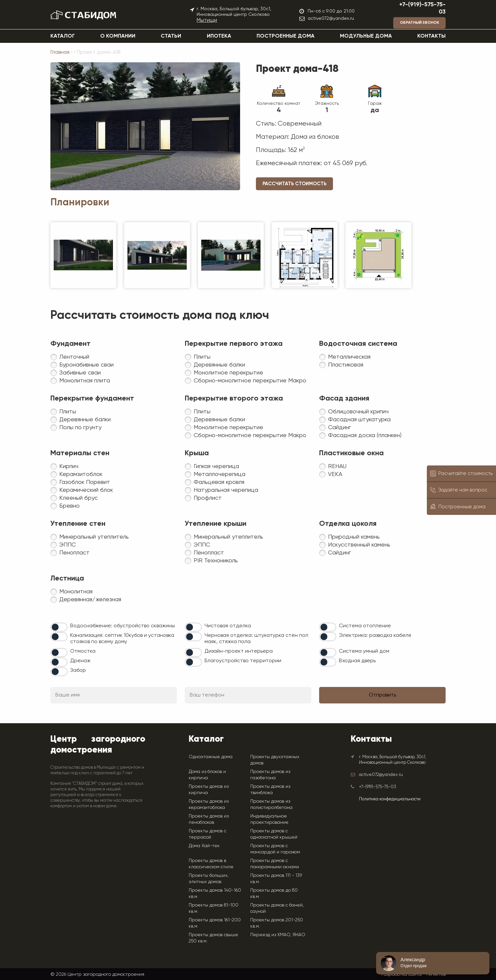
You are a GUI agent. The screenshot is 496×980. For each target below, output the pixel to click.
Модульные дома (366, 36)
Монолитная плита (85, 381)
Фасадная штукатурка (359, 420)
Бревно (69, 506)
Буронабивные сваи (86, 365)
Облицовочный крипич (358, 412)
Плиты (202, 357)
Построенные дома (286, 36)
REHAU (337, 466)
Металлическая (349, 357)
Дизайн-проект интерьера (239, 651)
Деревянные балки (219, 365)
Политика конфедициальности (390, 799)
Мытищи (207, 20)
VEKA (335, 474)
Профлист (208, 498)
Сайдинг (340, 428)
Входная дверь (357, 661)
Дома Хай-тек (204, 846)
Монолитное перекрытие (228, 373)
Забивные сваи (80, 373)
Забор (78, 670)
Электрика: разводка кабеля (375, 636)
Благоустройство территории (243, 661)
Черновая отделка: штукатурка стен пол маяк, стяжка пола (256, 639)
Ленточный (74, 357)
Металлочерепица (220, 474)
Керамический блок (86, 490)
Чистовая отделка (228, 626)
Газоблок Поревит (85, 482)
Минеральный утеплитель (94, 537)
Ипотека (219, 36)
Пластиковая (346, 365)
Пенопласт (74, 553)
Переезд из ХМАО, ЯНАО (278, 935)
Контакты (431, 36)
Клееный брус (79, 498)
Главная (60, 52)
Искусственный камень (359, 545)
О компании (118, 36)
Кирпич (69, 466)
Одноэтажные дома (211, 757)
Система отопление (365, 626)
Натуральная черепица (226, 490)
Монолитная (76, 592)
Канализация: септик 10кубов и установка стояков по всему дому (122, 639)
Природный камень (354, 537)
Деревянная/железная (90, 600)
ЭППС (68, 545)
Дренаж (80, 661)
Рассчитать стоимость (294, 184)
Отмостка (83, 651)
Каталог (63, 36)
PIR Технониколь (216, 561)
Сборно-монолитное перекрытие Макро (250, 381)
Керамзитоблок (81, 474)
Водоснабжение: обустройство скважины (123, 626)
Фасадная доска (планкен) (365, 435)
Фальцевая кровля (219, 482)
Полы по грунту (80, 428)
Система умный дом (364, 651)
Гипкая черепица (216, 466)
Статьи (171, 36)
